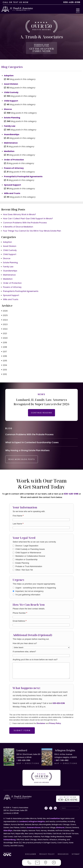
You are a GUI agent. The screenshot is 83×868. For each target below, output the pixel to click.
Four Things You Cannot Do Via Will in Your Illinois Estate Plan (32, 228)
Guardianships (12, 132)
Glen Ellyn (8, 830)
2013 (4, 367)
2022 (4, 327)
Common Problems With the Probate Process (25, 220)
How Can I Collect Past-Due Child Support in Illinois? (28, 216)
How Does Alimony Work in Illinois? (19, 212)
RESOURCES (63, 853)
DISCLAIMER (31, 853)
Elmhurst (60, 827)
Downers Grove (34, 827)
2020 (4, 336)
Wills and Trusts (12, 191)
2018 (4, 345)
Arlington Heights (37, 821)
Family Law (10, 124)
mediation (55, 817)
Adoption (9, 73)
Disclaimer (41, 724)
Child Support (11, 98)
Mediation (9, 149)
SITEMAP (76, 853)
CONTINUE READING (41, 410)
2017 (4, 349)
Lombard (23, 821)
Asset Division (11, 82)
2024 (4, 317)
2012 (4, 372)
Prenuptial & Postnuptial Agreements (23, 174)
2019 (4, 340)
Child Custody (11, 90)
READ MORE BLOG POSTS (25, 460)
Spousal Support (12, 182)
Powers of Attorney (14, 166)
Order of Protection (14, 157)
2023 (4, 322)
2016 (4, 354)
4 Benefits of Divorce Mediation (18, 224)
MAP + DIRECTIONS (28, 764)
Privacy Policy (55, 724)
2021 (4, 331)
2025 (4, 313)
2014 (4, 363)
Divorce (8, 107)
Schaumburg (10, 839)
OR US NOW (68, 798)
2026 (4, 308)
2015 (4, 358)
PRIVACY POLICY (47, 853)
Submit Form (22, 731)
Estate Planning (12, 115)
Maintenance (11, 140)
